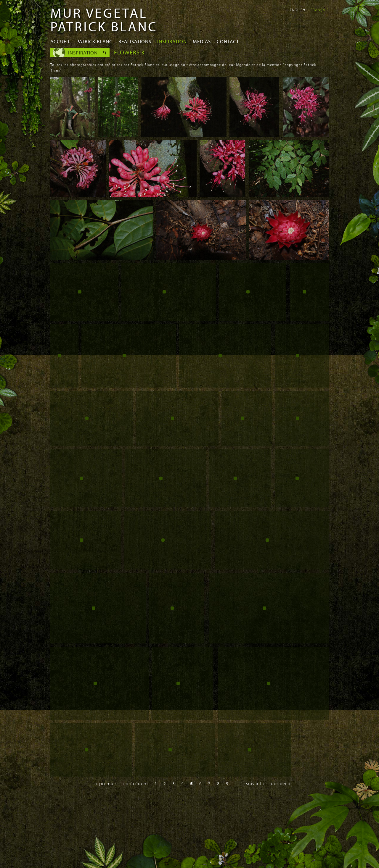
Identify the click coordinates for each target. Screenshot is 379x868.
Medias (202, 41)
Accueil (60, 41)
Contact (228, 41)
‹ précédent (135, 783)
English (298, 10)
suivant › (255, 783)
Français (320, 10)
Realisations (135, 41)
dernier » (281, 783)
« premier (106, 783)
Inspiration (172, 41)
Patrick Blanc (94, 41)
